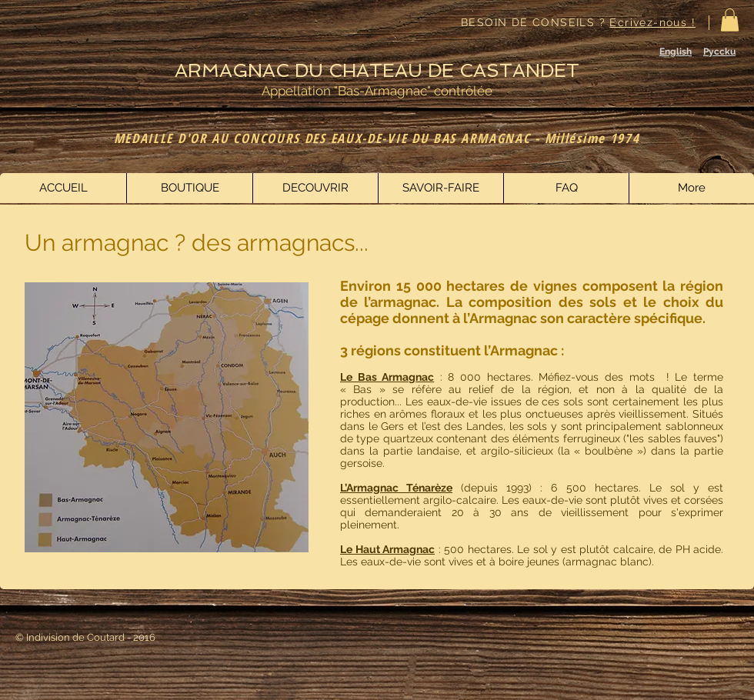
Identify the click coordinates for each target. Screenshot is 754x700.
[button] (730, 20)
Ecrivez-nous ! (652, 22)
